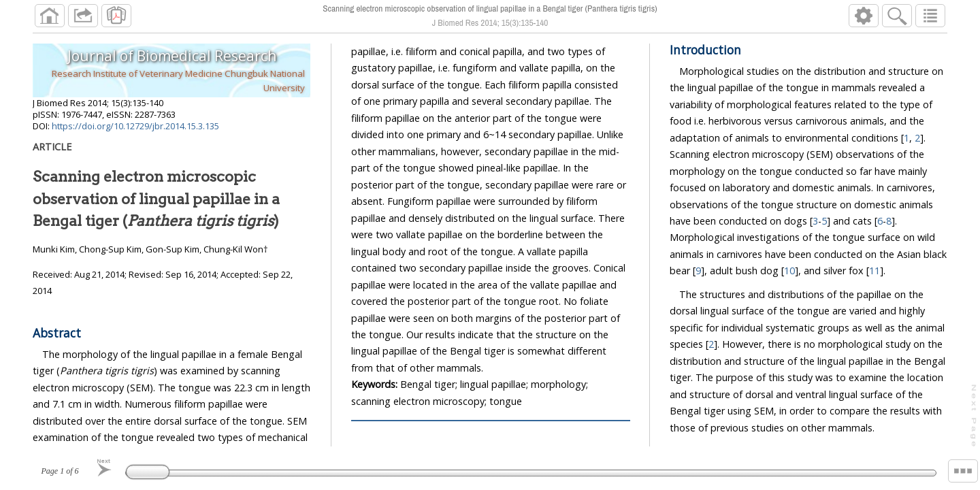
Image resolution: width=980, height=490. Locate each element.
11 (875, 271)
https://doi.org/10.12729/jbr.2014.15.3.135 (135, 126)
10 (789, 271)
